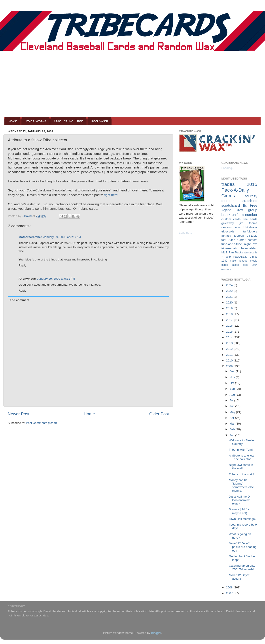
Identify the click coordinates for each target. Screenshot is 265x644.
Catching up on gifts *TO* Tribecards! (242, 567)
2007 (230, 593)
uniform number (245, 215)
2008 (230, 587)
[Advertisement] (132, 84)
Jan (233, 435)
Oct (232, 383)
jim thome (248, 223)
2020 (230, 302)
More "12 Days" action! (239, 577)
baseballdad (249, 248)
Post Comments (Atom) (42, 423)
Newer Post (19, 414)
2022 (230, 291)
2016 (230, 326)
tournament (231, 201)
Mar (233, 424)
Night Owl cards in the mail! (241, 467)
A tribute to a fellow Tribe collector (241, 457)
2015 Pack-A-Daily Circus (239, 190)
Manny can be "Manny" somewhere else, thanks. (242, 485)
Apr (232, 418)
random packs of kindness (239, 227)
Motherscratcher (30, 237)
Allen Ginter (237, 240)
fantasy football (233, 236)
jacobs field (240, 265)
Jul (232, 400)
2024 (230, 285)
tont (224, 240)
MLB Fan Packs (232, 252)
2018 (230, 314)
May (233, 412)
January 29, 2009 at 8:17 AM (62, 237)
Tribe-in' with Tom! (241, 450)
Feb (233, 429)
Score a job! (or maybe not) (239, 511)
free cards (250, 219)
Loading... (185, 233)
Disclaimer (99, 121)
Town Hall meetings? (243, 519)
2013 (230, 343)
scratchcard (231, 205)
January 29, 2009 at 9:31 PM (56, 279)
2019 (230, 308)
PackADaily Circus (245, 257)
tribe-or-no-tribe (232, 244)
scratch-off (249, 201)
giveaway (228, 223)
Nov (233, 377)
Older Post (159, 414)
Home (13, 121)
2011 (230, 355)
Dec (233, 371)
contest (252, 240)
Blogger (156, 633)
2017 (230, 320)
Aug (233, 395)
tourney (251, 196)
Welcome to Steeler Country (242, 442)
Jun (233, 406)
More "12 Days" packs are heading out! (243, 547)
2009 (230, 366)
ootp (228, 257)
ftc (245, 205)
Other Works (35, 121)
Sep (233, 389)
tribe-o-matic (230, 248)
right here (111, 195)
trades (228, 184)
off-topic (252, 236)
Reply (22, 265)
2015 (230, 332)
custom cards (231, 219)
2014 (230, 337)
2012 (230, 349)
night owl (251, 244)
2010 (230, 360)
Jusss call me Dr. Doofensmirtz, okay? (240, 500)
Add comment (19, 300)
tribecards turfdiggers (239, 231)
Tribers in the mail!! (241, 474)
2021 (230, 297)
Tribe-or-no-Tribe (68, 121)
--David (27, 216)
